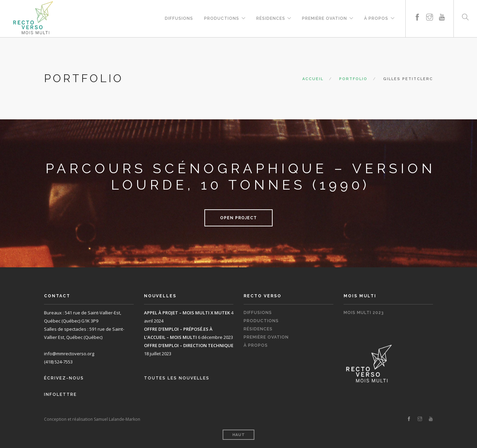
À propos (376, 17)
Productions (221, 17)
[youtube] (442, 9)
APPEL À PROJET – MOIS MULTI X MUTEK (187, 313)
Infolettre (60, 394)
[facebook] (417, 9)
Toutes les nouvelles (177, 378)
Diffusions (179, 17)
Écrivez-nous (64, 378)
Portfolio (353, 79)
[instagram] (430, 9)
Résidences (270, 17)
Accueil (313, 79)
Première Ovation (324, 17)
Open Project (238, 218)
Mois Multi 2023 (364, 313)
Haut (239, 435)
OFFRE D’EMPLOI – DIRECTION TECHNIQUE (189, 345)
